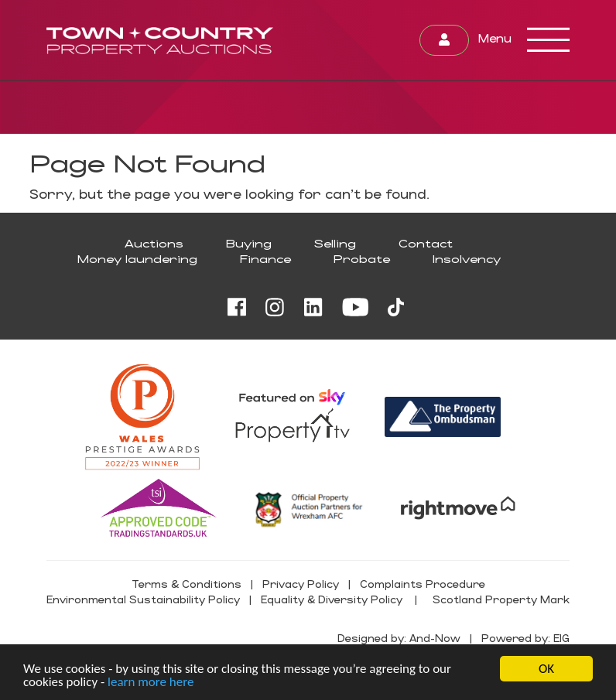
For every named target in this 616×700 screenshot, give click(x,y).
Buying (249, 243)
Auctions (154, 243)
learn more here (151, 683)
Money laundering (137, 259)
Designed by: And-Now (399, 638)
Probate (362, 259)
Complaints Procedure (423, 584)
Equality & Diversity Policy (332, 599)
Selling (335, 243)
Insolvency (467, 259)
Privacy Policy (301, 584)
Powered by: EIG (525, 638)
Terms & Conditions (187, 584)
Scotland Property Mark (501, 599)
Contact (426, 243)
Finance (265, 259)
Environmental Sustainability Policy (143, 599)
